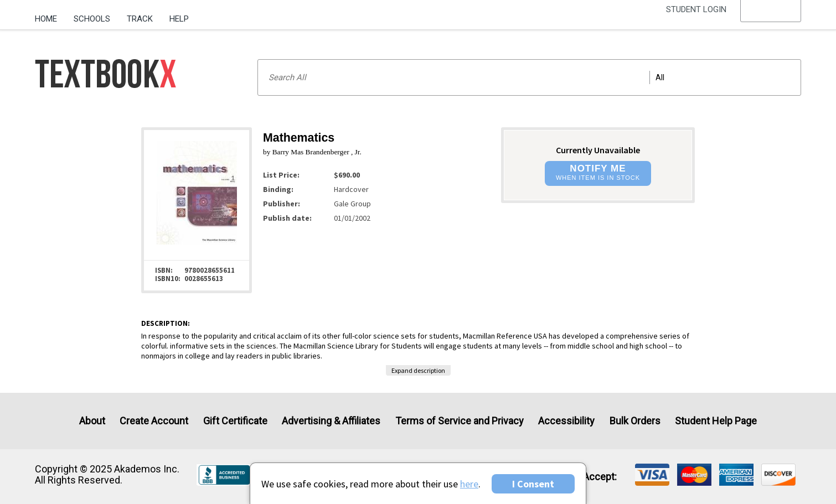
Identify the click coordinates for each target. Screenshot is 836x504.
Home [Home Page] (46, 19)
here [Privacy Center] (469, 484)
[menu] (771, 19)
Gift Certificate (235, 421)
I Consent (533, 484)
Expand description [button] (418, 370)
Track (140, 19)
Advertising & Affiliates (331, 421)
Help (179, 19)
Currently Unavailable (598, 150)
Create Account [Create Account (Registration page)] (154, 421)
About (92, 421)
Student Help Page (716, 421)
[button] (771, 19)
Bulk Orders (635, 421)
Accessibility (566, 421)
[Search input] (529, 77)
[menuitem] (50, 15)
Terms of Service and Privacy (460, 421)
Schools (92, 19)
